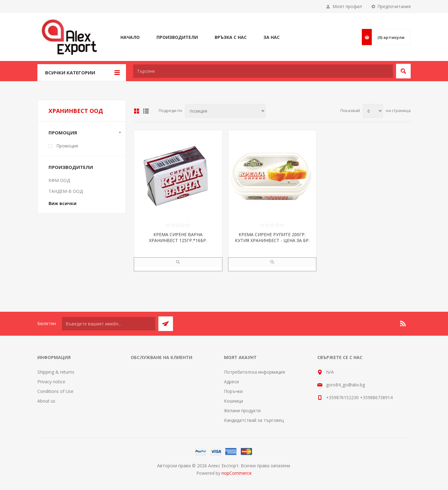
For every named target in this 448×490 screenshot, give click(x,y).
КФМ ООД (59, 180)
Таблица (137, 111)
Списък (146, 111)
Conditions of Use (55, 391)
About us (46, 401)
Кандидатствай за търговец (254, 420)
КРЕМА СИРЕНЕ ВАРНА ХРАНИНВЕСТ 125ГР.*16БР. (178, 237)
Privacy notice (51, 382)
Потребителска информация (254, 372)
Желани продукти (242, 411)
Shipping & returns (56, 372)
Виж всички (63, 203)
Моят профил (347, 6)
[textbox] (263, 71)
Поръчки (233, 391)
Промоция (63, 133)
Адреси (231, 382)
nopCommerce (237, 473)
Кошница (233, 401)
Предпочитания (394, 6)
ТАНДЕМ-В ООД (66, 191)
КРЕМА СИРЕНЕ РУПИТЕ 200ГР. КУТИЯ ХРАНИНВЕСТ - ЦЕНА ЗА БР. (272, 237)
